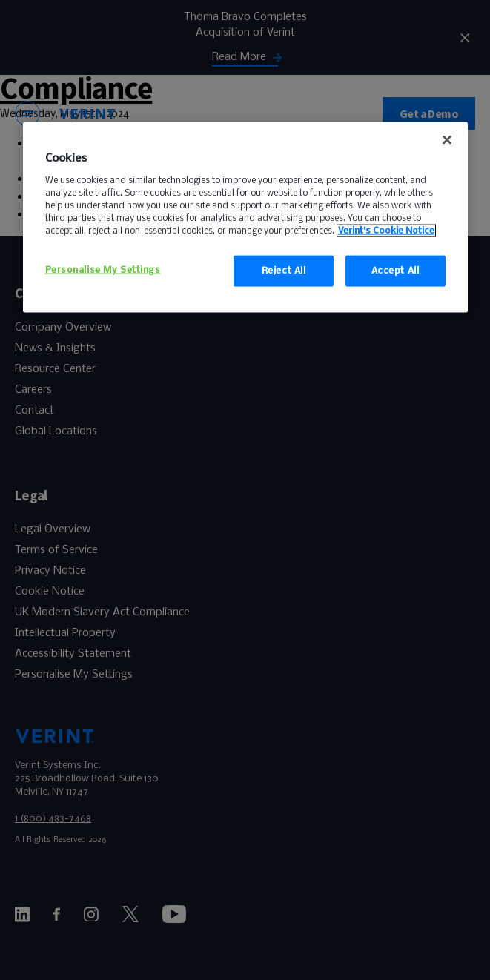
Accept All (395, 271)
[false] (447, 140)
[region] (245, 218)
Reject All (284, 271)
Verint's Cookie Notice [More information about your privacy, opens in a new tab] (386, 231)
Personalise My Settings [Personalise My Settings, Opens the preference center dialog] (103, 270)
